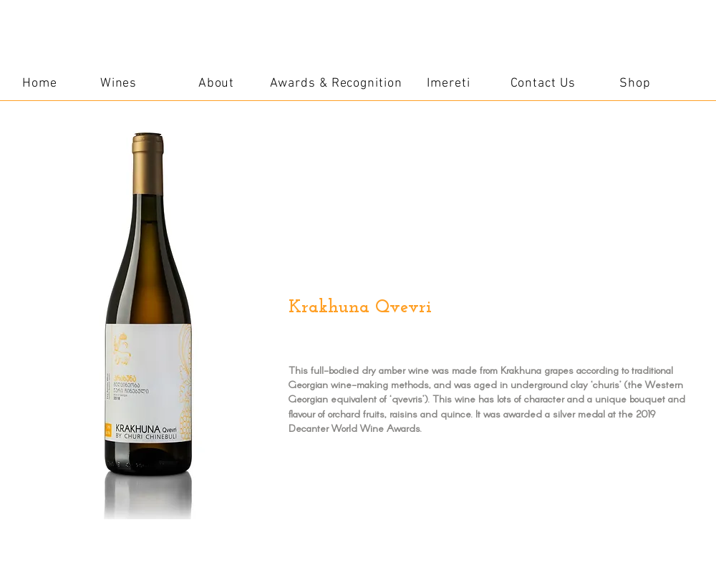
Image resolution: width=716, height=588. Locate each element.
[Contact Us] (543, 83)
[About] (216, 83)
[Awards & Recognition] (336, 83)
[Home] (40, 83)
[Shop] (635, 83)
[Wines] (118, 83)
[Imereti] (449, 83)
